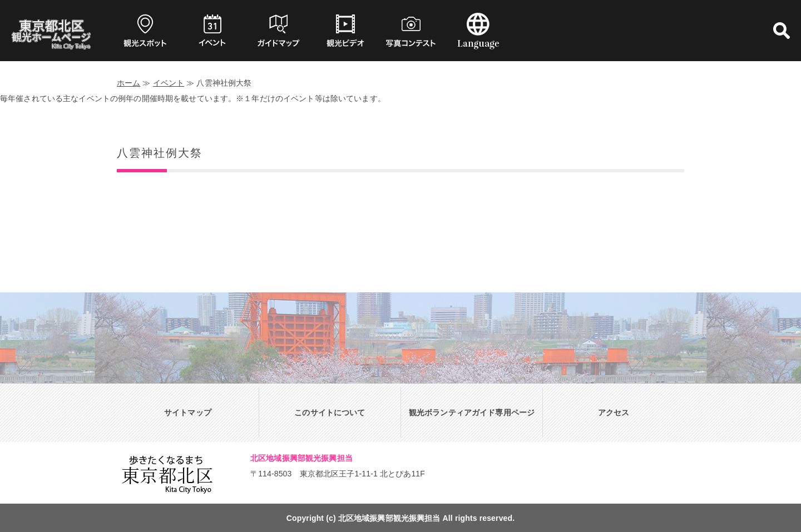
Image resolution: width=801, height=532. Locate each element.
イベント (169, 83)
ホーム (128, 83)
